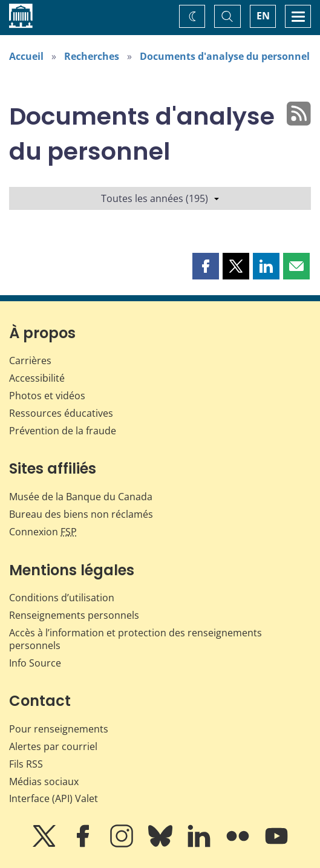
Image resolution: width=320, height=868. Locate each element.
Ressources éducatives (61, 413)
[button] (206, 266)
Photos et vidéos (47, 396)
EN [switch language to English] (263, 16)
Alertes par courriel (53, 746)
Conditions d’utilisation (62, 598)
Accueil (26, 56)
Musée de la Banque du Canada (81, 497)
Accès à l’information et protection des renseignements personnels (136, 639)
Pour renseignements (59, 729)
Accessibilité (37, 378)
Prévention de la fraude (63, 431)
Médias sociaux (44, 782)
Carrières (30, 361)
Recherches (92, 56)
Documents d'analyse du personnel (225, 56)
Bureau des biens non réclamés (81, 514)
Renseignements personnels (74, 615)
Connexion (43, 532)
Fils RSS (26, 764)
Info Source (35, 663)
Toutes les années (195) (160, 198)
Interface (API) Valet (54, 798)
